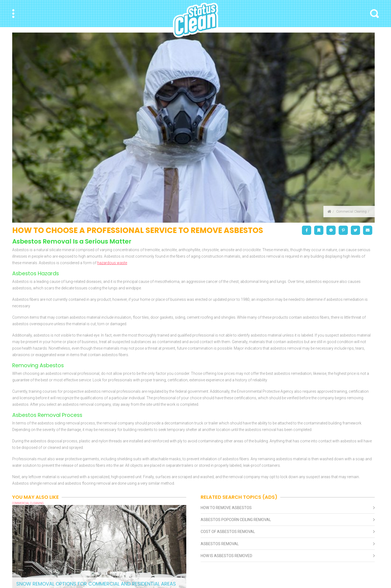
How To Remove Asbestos (226, 508)
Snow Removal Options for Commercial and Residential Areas (96, 584)
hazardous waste (112, 263)
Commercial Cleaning (351, 212)
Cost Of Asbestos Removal (228, 532)
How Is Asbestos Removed (226, 556)
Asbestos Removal (220, 544)
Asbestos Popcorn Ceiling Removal (236, 520)
